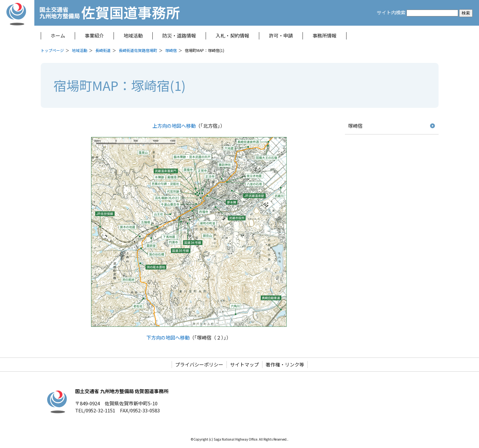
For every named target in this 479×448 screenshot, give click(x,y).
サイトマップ (244, 364)
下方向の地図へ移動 (168, 337)
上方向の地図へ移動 (174, 126)
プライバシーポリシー (199, 364)
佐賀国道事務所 (137, 13)
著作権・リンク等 (285, 364)
